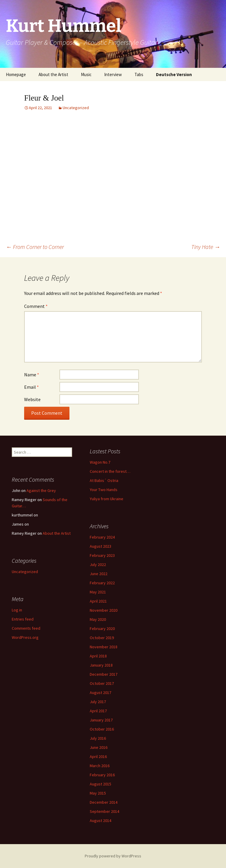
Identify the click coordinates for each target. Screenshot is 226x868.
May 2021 (98, 592)
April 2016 (98, 757)
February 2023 (102, 555)
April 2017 (98, 711)
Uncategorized (76, 108)
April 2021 (98, 601)
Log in (17, 610)
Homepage (16, 74)
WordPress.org (25, 637)
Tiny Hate (206, 247)
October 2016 (102, 729)
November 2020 (104, 610)
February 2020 (102, 629)
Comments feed (26, 628)
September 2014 (104, 811)
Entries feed (23, 619)
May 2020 (98, 619)
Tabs (139, 74)
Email (31, 387)
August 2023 (100, 546)
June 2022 (99, 574)
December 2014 (104, 802)
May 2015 (98, 793)
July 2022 (98, 565)
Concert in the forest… (110, 471)
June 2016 (99, 747)
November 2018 (104, 647)
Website (32, 399)
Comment (36, 306)
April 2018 (98, 656)
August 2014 (100, 821)
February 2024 (102, 537)
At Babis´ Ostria (104, 480)
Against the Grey (41, 490)
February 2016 (102, 775)
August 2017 (100, 693)
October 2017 (102, 683)
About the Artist (53, 74)
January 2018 (101, 665)
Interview (113, 74)
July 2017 (98, 702)
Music (86, 74)
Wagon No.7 (100, 462)
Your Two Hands (104, 490)
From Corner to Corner (35, 247)
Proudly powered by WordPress (113, 856)
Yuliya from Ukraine (107, 499)
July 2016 (98, 738)
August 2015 (100, 784)
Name (32, 375)
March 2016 (100, 766)
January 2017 (101, 720)
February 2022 (102, 583)
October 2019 (102, 638)
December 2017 (104, 674)
